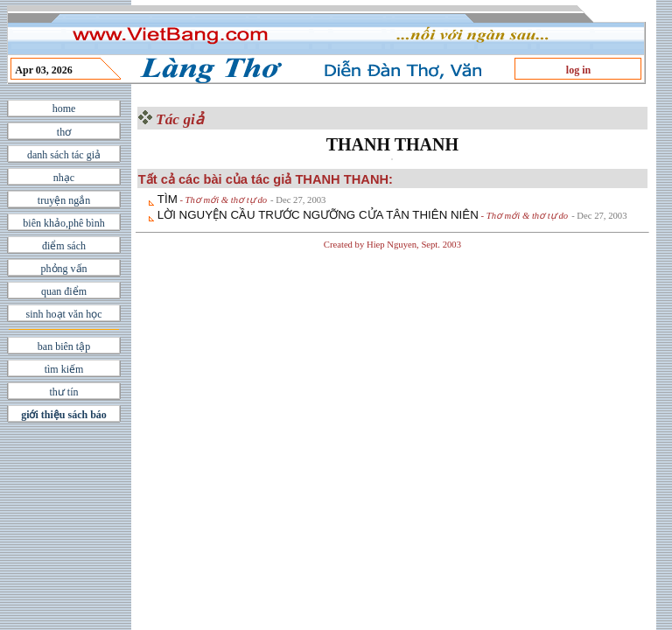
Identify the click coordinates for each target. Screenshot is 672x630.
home (64, 108)
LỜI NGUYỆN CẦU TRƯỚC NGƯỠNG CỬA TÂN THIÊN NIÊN (318, 215)
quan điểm (64, 291)
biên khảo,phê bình (63, 223)
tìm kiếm (64, 369)
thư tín (63, 392)
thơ (64, 132)
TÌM (168, 199)
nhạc (64, 178)
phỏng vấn (64, 269)
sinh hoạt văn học (64, 314)
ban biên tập (64, 346)
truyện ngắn (64, 200)
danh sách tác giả (64, 155)
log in (578, 70)
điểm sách (64, 246)
